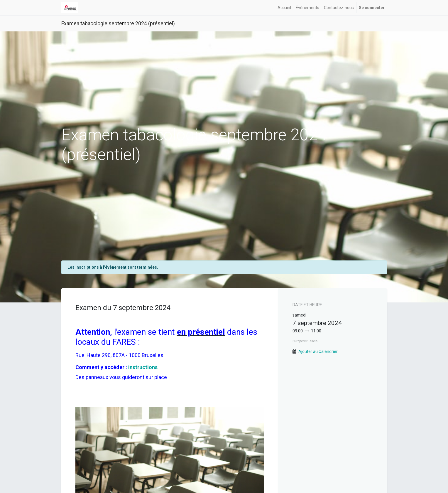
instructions (143, 367)
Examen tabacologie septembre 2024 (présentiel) (118, 23)
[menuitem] (284, 8)
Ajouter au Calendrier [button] (318, 351)
